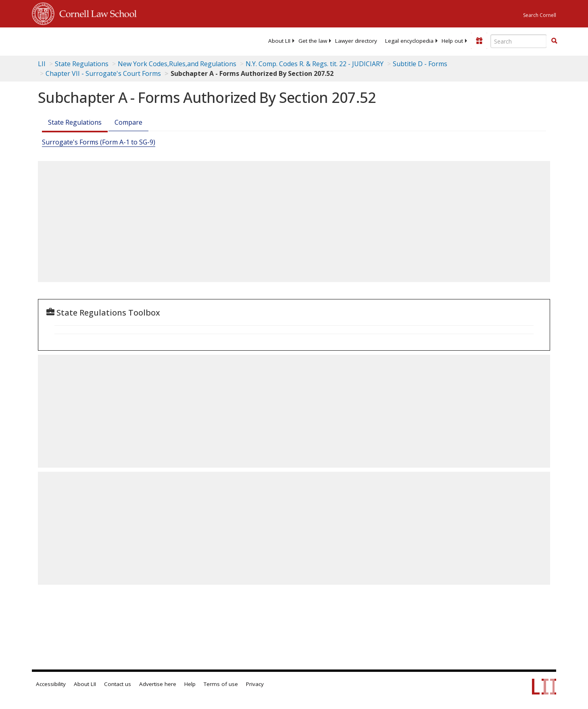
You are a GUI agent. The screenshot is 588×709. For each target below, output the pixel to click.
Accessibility (51, 684)
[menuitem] (279, 41)
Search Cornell (540, 15)
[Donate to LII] (479, 41)
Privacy (255, 684)
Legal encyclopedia (409, 41)
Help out (452, 41)
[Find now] (554, 41)
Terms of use (221, 684)
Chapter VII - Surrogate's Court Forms (103, 73)
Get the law (313, 41)
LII (42, 64)
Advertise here (158, 684)
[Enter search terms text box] (519, 41)
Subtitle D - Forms (420, 64)
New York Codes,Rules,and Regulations (177, 64)
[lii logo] (123, 40)
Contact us (118, 684)
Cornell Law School (96, 13)
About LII (279, 41)
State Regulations (82, 64)
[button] (554, 41)
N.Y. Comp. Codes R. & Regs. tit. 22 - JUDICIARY (315, 64)
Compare (128, 122)
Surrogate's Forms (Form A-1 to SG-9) (99, 142)
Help (190, 684)
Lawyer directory (356, 41)
